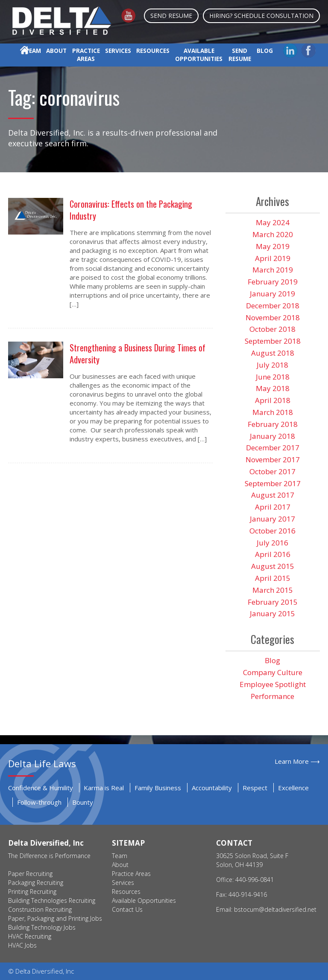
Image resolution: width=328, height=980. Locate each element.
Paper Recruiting (30, 874)
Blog (265, 51)
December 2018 (273, 306)
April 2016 (273, 554)
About (56, 51)
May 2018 (273, 388)
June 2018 (273, 377)
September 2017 (273, 483)
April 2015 (273, 578)
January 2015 (272, 613)
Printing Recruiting (32, 892)
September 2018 (273, 341)
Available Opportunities (199, 55)
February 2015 (273, 602)
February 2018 (273, 424)
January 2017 (272, 519)
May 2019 (273, 246)
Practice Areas (86, 55)
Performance (272, 696)
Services (118, 51)
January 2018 (272, 436)
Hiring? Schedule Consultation (261, 16)
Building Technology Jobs (42, 927)
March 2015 (273, 590)
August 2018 (273, 353)
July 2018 (272, 365)
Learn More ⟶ (297, 761)
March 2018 (273, 412)
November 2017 (273, 460)
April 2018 (273, 400)
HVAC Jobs (22, 945)
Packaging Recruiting (36, 883)
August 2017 (273, 495)
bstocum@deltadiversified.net (275, 909)
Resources (153, 51)
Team (33, 51)
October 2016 (272, 531)
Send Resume (171, 16)
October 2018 (272, 329)
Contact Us (127, 909)
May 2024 (273, 222)
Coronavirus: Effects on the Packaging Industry (131, 210)
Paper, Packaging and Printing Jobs (55, 918)
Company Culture (273, 672)
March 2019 (273, 270)
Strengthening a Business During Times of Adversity (138, 354)
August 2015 (273, 566)
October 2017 (272, 471)
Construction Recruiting (40, 909)
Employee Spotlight (273, 684)
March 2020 (273, 234)
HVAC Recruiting (30, 936)
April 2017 (273, 507)
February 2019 (273, 282)
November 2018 (273, 317)
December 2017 (273, 448)
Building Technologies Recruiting (52, 900)
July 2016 (272, 543)
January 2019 (272, 294)
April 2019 (273, 258)
